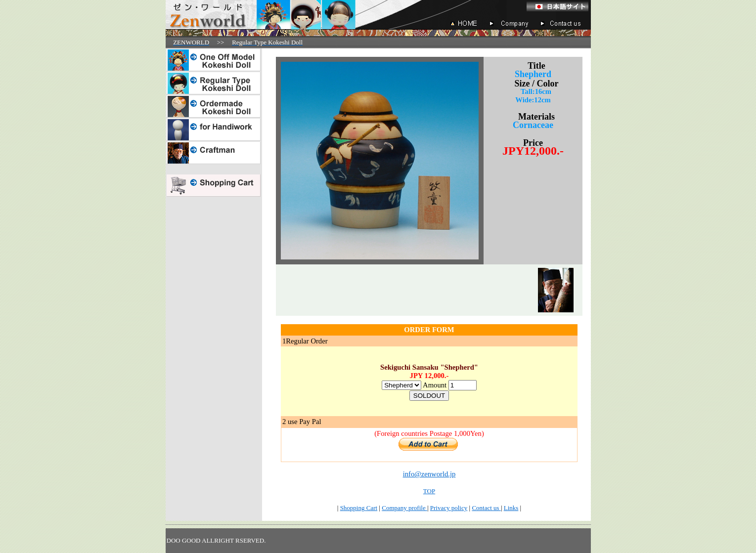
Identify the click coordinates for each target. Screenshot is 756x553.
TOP (429, 491)
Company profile (404, 508)
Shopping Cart (359, 508)
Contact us (486, 508)
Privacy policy (449, 508)
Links (511, 508)
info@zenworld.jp (429, 474)
